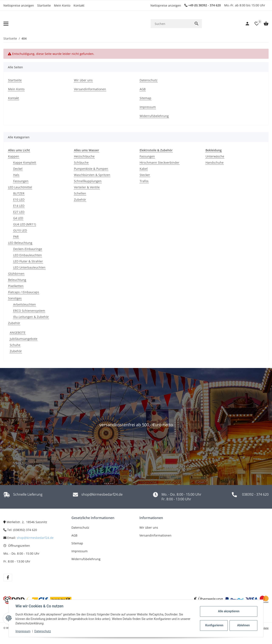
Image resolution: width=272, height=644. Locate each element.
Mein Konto (62, 5)
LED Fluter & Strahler (28, 261)
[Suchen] (171, 24)
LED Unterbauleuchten (29, 267)
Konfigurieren (214, 625)
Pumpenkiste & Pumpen (91, 169)
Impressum (79, 551)
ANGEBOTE (18, 333)
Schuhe (15, 345)
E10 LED (19, 200)
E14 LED (19, 206)
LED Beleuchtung (20, 243)
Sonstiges (15, 298)
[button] (255, 24)
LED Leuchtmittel (20, 187)
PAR (16, 237)
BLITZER (19, 193)
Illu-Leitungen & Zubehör (31, 317)
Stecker (145, 175)
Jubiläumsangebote (24, 339)
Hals (16, 175)
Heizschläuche (84, 156)
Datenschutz (80, 527)
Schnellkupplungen (88, 181)
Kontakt (79, 5)
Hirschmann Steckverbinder (159, 162)
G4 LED (18, 218)
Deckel (18, 169)
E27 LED (19, 212)
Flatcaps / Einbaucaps (24, 292)
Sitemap (77, 543)
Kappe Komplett (25, 162)
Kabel (144, 169)
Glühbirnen (16, 274)
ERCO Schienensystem (29, 311)
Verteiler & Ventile (87, 187)
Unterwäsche (215, 156)
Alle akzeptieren (229, 611)
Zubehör (14, 323)
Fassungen (21, 181)
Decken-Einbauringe (28, 249)
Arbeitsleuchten (25, 304)
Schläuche (81, 162)
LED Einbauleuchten (28, 255)
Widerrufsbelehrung (86, 559)
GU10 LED (20, 230)
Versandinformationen (155, 535)
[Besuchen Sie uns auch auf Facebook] (8, 577)
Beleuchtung (17, 280)
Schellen (80, 193)
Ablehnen (243, 625)
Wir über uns (149, 527)
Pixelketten (16, 286)
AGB (74, 535)
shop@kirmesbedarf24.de (35, 538)
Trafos (144, 181)
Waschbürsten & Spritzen (92, 175)
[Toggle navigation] (6, 24)
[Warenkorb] (264, 24)
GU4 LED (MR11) (25, 224)
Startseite (44, 5)
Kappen (14, 156)
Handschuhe (215, 162)
